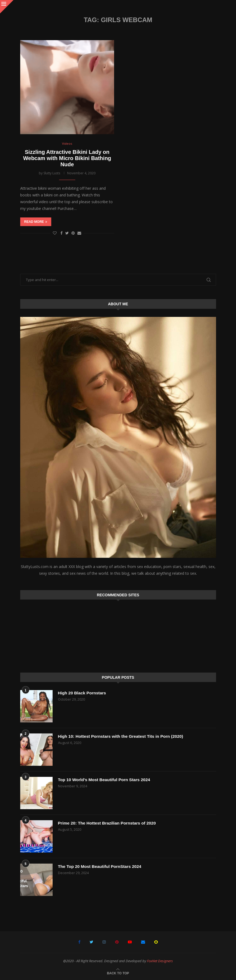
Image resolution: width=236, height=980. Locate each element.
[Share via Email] (79, 233)
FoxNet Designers (160, 961)
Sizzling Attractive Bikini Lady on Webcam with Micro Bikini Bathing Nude (67, 158)
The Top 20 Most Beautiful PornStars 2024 (101, 866)
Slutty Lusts (52, 173)
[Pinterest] (117, 942)
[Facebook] (80, 942)
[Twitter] (92, 942)
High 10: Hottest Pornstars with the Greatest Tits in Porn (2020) (123, 736)
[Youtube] (130, 942)
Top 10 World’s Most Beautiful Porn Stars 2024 (106, 780)
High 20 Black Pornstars (83, 693)
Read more (36, 222)
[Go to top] (118, 973)
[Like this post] (55, 233)
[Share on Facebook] (61, 233)
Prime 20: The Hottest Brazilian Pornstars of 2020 (108, 823)
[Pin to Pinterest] (73, 233)
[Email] (143, 942)
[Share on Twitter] (67, 233)
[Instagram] (105, 942)
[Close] (7, 7)
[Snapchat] (155, 942)
